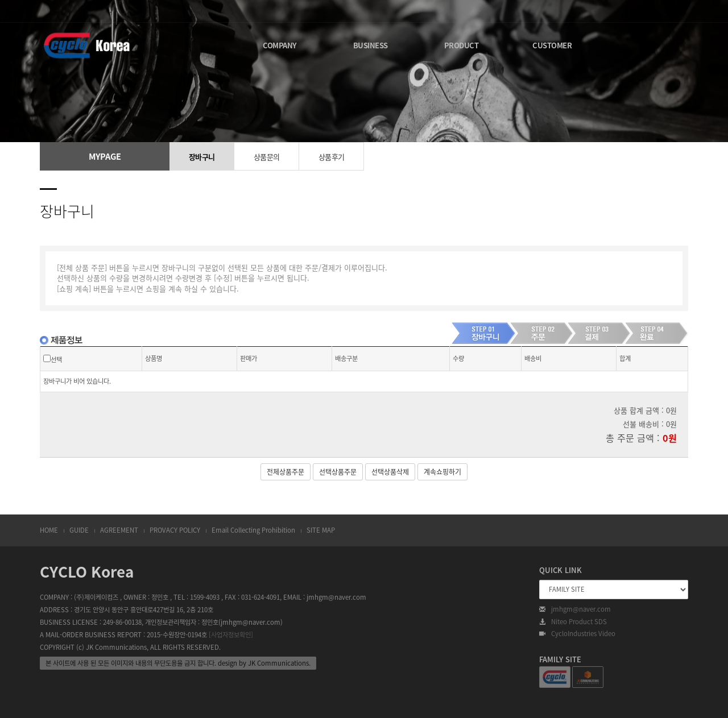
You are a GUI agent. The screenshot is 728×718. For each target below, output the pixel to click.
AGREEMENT (119, 530)
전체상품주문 (286, 472)
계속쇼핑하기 (442, 472)
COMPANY (280, 45)
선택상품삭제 (390, 472)
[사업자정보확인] (231, 635)
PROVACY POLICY (175, 530)
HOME (49, 530)
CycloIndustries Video (577, 634)
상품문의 (267, 157)
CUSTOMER (552, 45)
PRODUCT (462, 45)
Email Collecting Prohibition (253, 530)
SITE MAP (321, 530)
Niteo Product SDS (573, 622)
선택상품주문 (338, 472)
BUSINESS (371, 45)
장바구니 (202, 157)
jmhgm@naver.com (575, 609)
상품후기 (332, 157)
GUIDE (79, 530)
